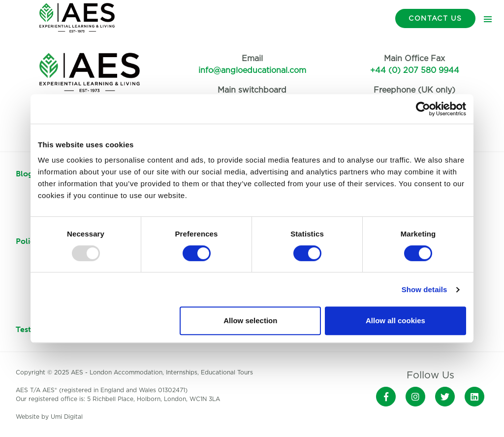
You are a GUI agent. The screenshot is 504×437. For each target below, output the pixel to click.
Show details (425, 289)
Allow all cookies (395, 320)
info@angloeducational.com (252, 70)
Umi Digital (67, 417)
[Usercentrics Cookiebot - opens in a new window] (423, 109)
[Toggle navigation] (488, 19)
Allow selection (250, 320)
